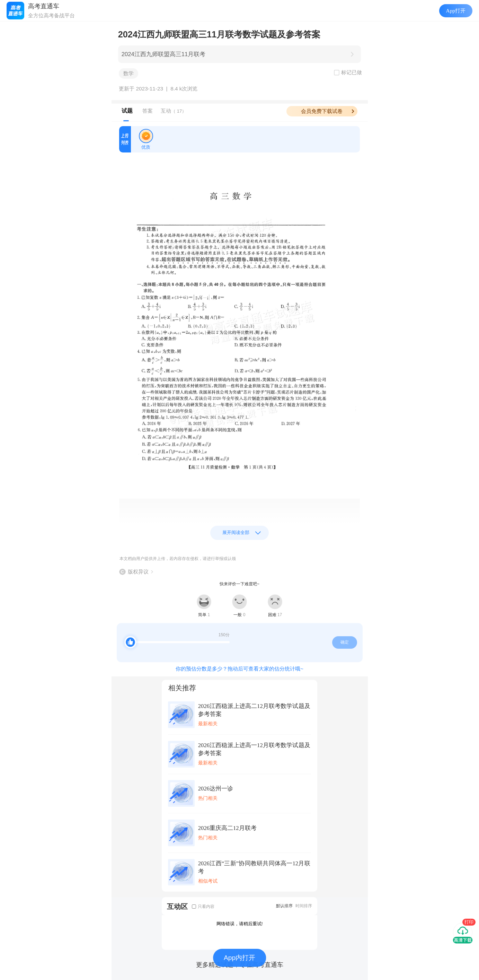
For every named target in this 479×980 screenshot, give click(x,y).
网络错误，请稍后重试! (240, 924)
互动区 (177, 906)
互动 (174, 111)
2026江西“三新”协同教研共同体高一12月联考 (254, 867)
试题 (127, 111)
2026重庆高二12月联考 (227, 828)
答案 (148, 111)
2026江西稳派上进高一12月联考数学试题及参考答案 (254, 749)
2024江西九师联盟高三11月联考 (163, 54)
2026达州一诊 (216, 789)
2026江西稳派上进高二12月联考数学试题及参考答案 (254, 710)
